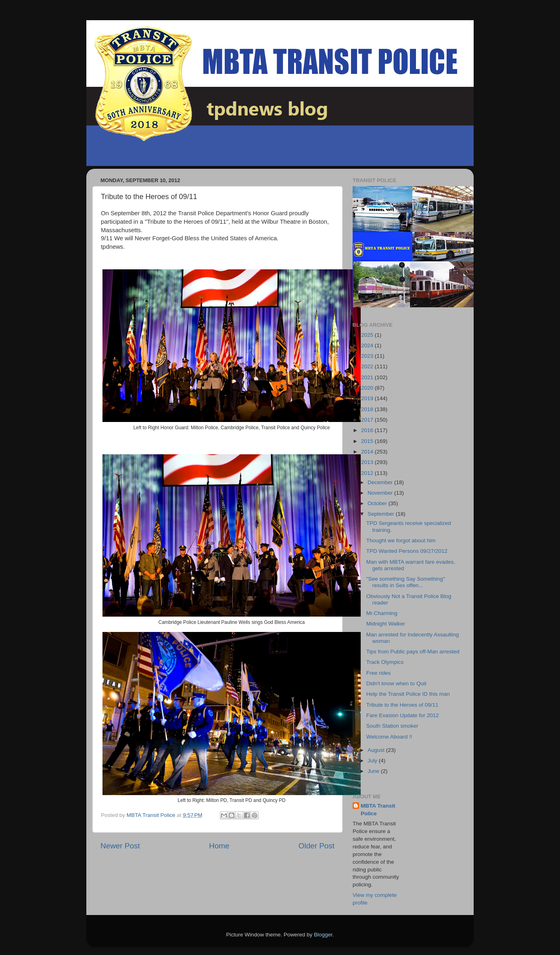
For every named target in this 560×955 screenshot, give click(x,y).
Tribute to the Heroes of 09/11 (402, 705)
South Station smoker (392, 726)
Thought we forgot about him (401, 540)
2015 (368, 441)
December (381, 482)
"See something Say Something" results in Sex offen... (406, 582)
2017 (368, 420)
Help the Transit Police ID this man (408, 694)
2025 (368, 335)
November (381, 493)
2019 (368, 398)
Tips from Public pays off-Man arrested (413, 652)
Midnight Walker (386, 624)
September (382, 514)
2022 (368, 366)
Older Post (317, 846)
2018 (368, 409)
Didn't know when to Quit (396, 683)
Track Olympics (385, 662)
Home (219, 846)
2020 (368, 388)
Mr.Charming (382, 613)
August (377, 750)
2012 (368, 473)
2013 (368, 462)
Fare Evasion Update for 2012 (403, 715)
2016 (368, 430)
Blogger (323, 935)
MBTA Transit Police (378, 810)
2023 (368, 356)
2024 (368, 345)
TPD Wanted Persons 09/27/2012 (407, 551)
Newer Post (120, 846)
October (378, 503)
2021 (368, 377)
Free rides (379, 673)
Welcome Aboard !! (389, 737)
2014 (368, 452)
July (373, 761)
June (374, 771)
